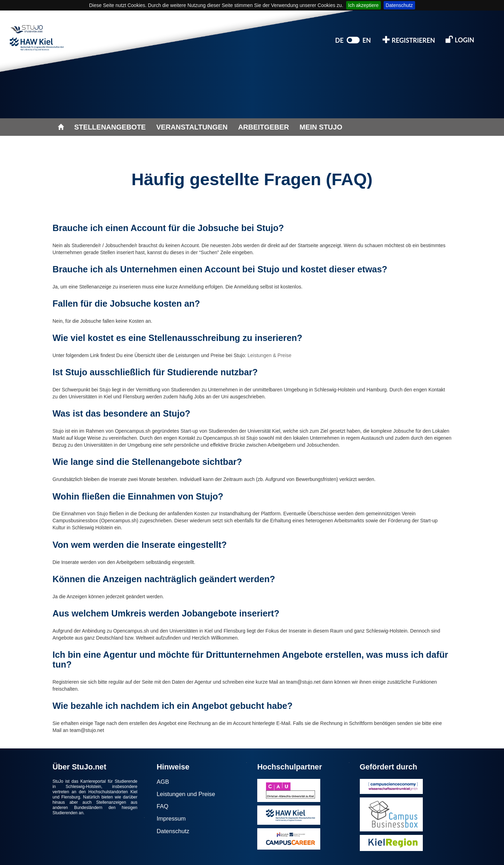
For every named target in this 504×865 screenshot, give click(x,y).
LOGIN (460, 39)
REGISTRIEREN (409, 40)
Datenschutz (399, 5)
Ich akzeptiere (363, 5)
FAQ (163, 806)
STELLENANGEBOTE (110, 127)
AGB (163, 782)
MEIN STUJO (321, 127)
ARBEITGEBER (264, 127)
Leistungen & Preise (269, 355)
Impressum (171, 819)
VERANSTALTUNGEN (192, 127)
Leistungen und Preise (186, 794)
